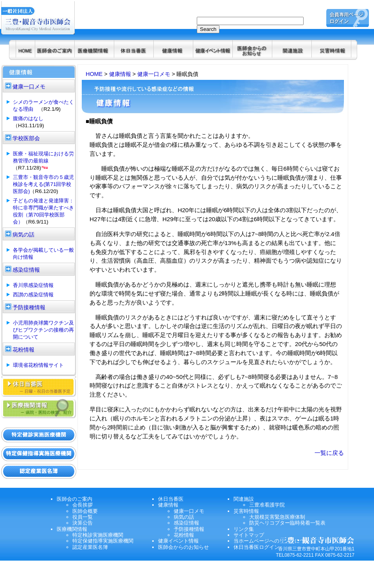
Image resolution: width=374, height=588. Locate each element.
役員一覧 (83, 517)
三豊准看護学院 (267, 505)
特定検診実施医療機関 (98, 535)
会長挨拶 (83, 505)
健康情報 (120, 74)
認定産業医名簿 (90, 547)
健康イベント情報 (178, 541)
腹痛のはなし (28, 118)
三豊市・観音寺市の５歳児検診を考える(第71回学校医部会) (43, 184)
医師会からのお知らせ (183, 547)
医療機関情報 (72, 529)
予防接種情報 (189, 529)
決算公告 (83, 523)
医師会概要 (85, 511)
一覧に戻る (329, 453)
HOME (94, 74)
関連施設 (244, 499)
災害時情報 (246, 511)
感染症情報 (186, 523)
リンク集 (244, 529)
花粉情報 (184, 535)
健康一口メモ (154, 74)
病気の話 (184, 517)
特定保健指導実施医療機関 (103, 541)
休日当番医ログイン (256, 547)
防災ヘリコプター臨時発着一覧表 (287, 523)
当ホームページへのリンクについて (274, 541)
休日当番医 (171, 499)
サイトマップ (249, 535)
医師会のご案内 (75, 499)
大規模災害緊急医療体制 (277, 517)
